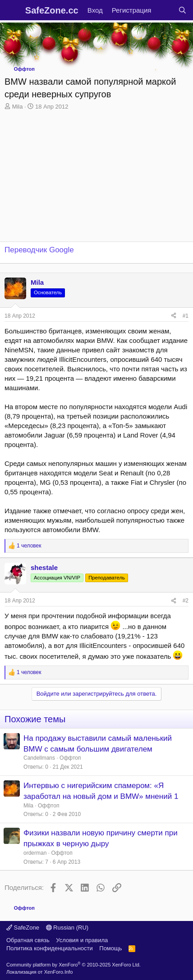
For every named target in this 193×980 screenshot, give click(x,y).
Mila (18, 107)
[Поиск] (182, 10)
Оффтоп (70, 758)
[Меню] (12, 10)
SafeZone (23, 928)
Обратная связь (28, 940)
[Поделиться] (174, 316)
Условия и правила (82, 940)
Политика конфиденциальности (50, 948)
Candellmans (39, 758)
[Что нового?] (164, 10)
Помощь (110, 948)
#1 (186, 316)
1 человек (29, 546)
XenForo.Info (59, 972)
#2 (186, 601)
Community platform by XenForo (74, 965)
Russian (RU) (67, 928)
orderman (35, 853)
